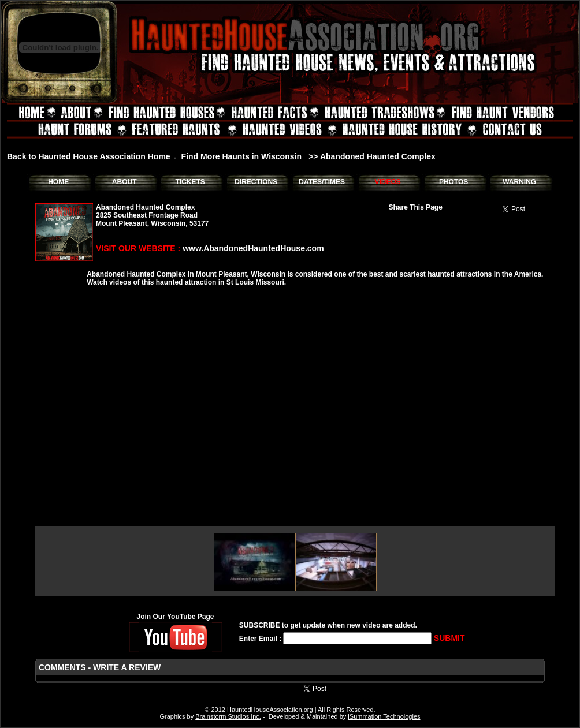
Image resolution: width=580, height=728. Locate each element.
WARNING (519, 182)
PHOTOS (453, 182)
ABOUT (124, 182)
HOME (58, 182)
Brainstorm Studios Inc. (228, 716)
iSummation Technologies (384, 716)
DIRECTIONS (256, 182)
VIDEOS (387, 182)
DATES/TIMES (322, 182)
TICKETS (190, 182)
